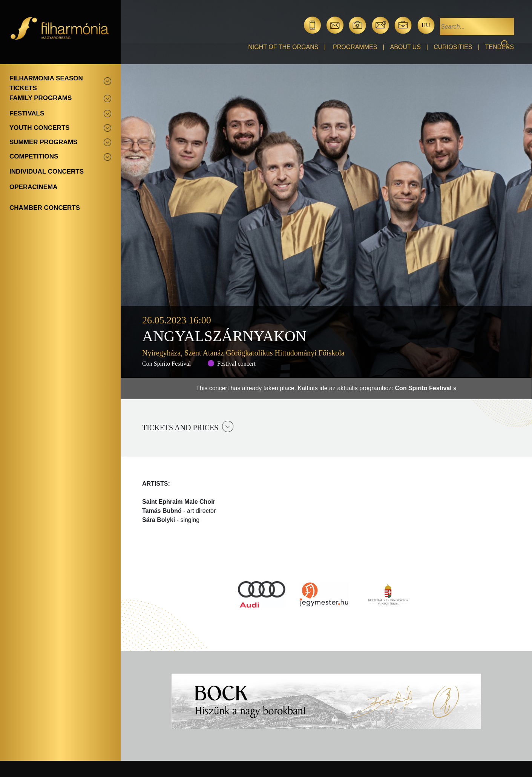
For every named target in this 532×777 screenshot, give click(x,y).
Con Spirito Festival (166, 364)
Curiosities (453, 47)
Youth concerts (40, 128)
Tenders (500, 47)
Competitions (34, 156)
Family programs (41, 98)
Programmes (355, 47)
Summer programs (43, 142)
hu (426, 25)
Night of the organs (283, 47)
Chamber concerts (45, 208)
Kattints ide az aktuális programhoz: (377, 388)
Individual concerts (47, 172)
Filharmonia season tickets (46, 83)
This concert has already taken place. (247, 388)
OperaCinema (34, 187)
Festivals (27, 113)
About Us (406, 47)
